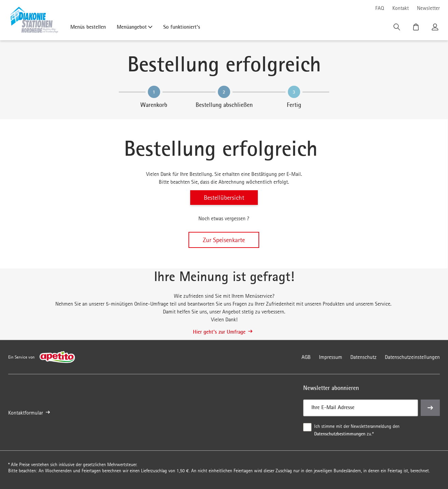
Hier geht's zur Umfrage (223, 332)
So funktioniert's (182, 27)
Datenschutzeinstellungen (412, 357)
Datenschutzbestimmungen (340, 433)
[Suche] (397, 29)
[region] (224, 97)
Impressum (331, 357)
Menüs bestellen (88, 27)
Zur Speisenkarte (224, 240)
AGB (306, 357)
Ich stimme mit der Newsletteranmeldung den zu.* (358, 430)
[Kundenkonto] (436, 29)
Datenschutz (363, 357)
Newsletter (428, 8)
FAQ (380, 8)
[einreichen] (430, 408)
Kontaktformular (29, 413)
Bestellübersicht (224, 198)
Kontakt (401, 8)
